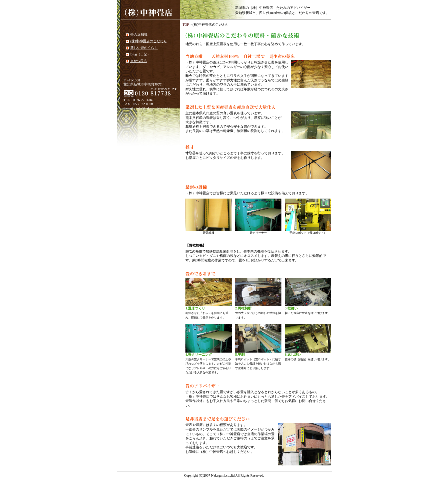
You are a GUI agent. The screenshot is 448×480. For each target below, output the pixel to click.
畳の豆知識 (139, 35)
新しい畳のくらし (144, 48)
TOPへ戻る (139, 61)
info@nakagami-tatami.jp (154, 108)
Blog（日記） (140, 54)
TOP (186, 25)
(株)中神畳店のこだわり (149, 41)
